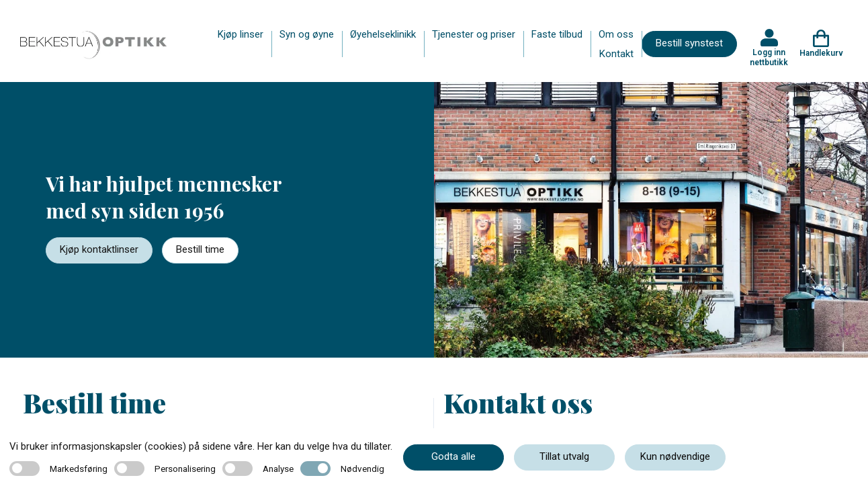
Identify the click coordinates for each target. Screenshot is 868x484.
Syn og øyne (307, 34)
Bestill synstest (689, 43)
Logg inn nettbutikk (769, 57)
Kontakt (616, 54)
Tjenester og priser (474, 34)
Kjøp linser (241, 34)
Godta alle (453, 456)
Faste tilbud (557, 34)
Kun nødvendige (675, 456)
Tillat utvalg (564, 456)
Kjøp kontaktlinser (99, 249)
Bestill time (200, 249)
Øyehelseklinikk (383, 34)
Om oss (616, 34)
